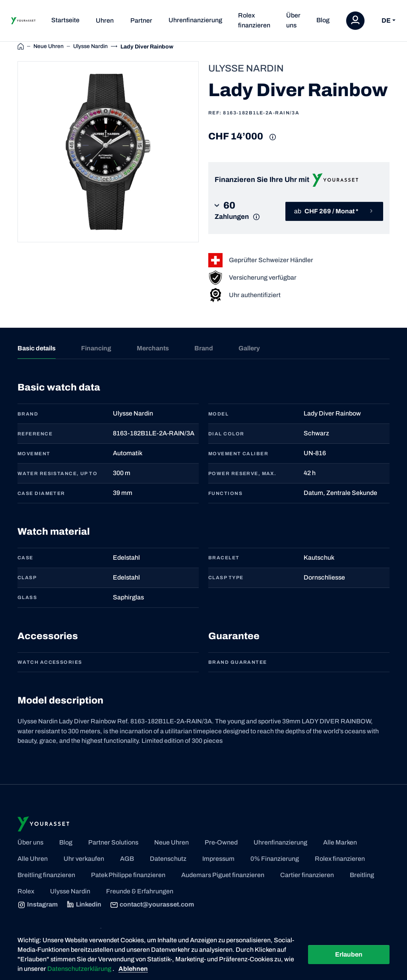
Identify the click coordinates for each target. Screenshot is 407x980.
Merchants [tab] (153, 348)
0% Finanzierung (275, 859)
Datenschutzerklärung (80, 969)
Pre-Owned (221, 842)
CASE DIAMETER (41, 493)
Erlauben (349, 954)
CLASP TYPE (226, 578)
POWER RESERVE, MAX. (242, 474)
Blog (323, 20)
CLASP (27, 578)
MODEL (218, 414)
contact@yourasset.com (152, 905)
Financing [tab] (96, 348)
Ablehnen (133, 969)
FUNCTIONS (225, 493)
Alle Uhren (33, 859)
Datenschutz (168, 859)
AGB (127, 859)
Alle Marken (340, 842)
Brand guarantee (238, 662)
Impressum (218, 859)
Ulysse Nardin (70, 891)
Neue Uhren (172, 842)
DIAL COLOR (226, 434)
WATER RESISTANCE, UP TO (57, 474)
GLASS (27, 597)
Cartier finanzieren (307, 875)
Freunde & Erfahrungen (140, 891)
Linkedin (84, 905)
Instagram (38, 905)
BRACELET (224, 558)
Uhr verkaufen (84, 859)
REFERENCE (35, 434)
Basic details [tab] (37, 348)
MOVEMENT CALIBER (238, 454)
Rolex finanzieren (254, 20)
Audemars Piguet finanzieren (223, 875)
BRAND (28, 414)
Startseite (65, 20)
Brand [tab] (204, 348)
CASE (25, 558)
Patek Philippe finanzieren (128, 875)
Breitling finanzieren (46, 875)
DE (386, 20)
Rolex (26, 891)
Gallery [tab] (249, 348)
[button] (239, 211)
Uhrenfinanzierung (195, 20)
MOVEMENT (34, 454)
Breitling (362, 875)
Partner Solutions (113, 842)
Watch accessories (50, 662)
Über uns (293, 20)
